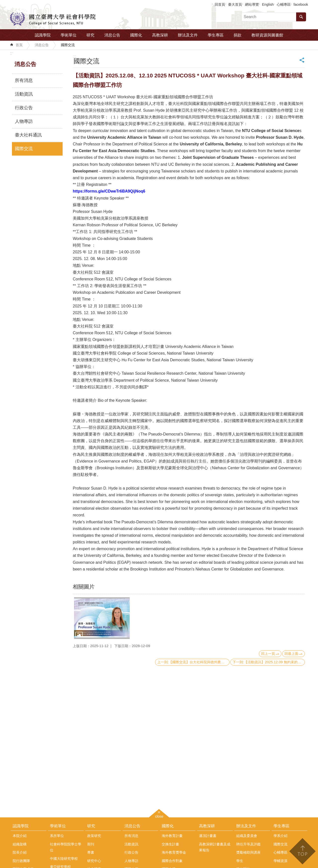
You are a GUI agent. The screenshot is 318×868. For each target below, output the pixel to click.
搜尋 (301, 17)
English (268, 4)
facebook (301, 4)
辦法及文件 (188, 35)
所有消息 (24, 80)
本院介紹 (20, 836)
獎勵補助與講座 (248, 852)
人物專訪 (24, 121)
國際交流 (68, 45)
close (159, 816)
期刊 (91, 844)
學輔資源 (280, 861)
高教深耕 (160, 35)
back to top (302, 851)
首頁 (19, 45)
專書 (91, 852)
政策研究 (94, 836)
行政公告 (24, 108)
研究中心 (94, 861)
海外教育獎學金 (174, 852)
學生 (240, 861)
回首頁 (220, 4)
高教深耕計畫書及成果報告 (215, 847)
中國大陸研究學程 (64, 859)
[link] (109, 191)
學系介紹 (280, 836)
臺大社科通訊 (28, 135)
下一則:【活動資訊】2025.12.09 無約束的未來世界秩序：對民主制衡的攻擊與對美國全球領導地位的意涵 (269, 662)
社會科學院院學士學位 (66, 847)
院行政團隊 (21, 861)
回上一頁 (268, 654)
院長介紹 (20, 852)
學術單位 (69, 35)
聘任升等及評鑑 (248, 844)
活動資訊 (24, 94)
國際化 (136, 35)
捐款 (238, 35)
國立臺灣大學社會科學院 (53, 19)
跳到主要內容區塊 (3, 3)
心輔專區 (284, 4)
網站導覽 (252, 4)
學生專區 (216, 35)
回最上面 (291, 654)
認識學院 (43, 35)
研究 (90, 35)
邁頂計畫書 (208, 836)
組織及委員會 (247, 836)
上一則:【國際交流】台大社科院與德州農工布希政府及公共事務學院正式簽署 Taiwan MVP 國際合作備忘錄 (193, 662)
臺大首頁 (235, 4)
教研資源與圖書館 (267, 35)
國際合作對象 (172, 861)
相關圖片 (84, 587)
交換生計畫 (170, 844)
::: (12, 53)
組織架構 (20, 844)
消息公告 (112, 35)
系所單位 (57, 836)
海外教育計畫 (172, 836)
